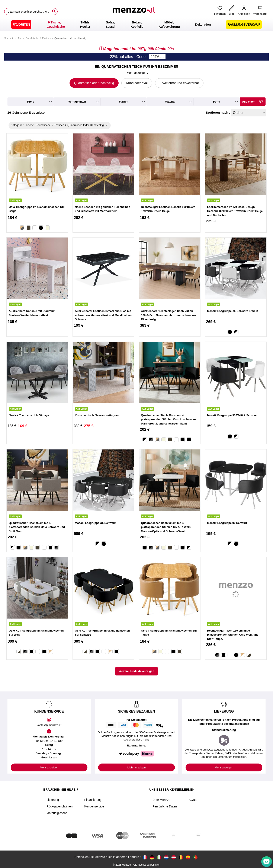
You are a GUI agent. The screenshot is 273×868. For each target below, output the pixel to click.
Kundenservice (94, 806)
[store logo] (134, 12)
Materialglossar (57, 813)
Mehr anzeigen (49, 767)
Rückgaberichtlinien (60, 806)
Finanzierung (93, 800)
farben (124, 102)
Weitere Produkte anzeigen (136, 671)
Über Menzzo (161, 800)
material (170, 102)
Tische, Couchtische (28, 38)
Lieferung (53, 800)
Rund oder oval (137, 83)
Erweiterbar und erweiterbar (179, 83)
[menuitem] (21, 25)
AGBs (192, 800)
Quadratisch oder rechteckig (94, 83)
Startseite (9, 38)
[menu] (136, 25)
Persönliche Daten (165, 806)
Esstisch (47, 38)
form (217, 102)
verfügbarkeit (77, 102)
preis (31, 102)
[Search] (54, 11)
